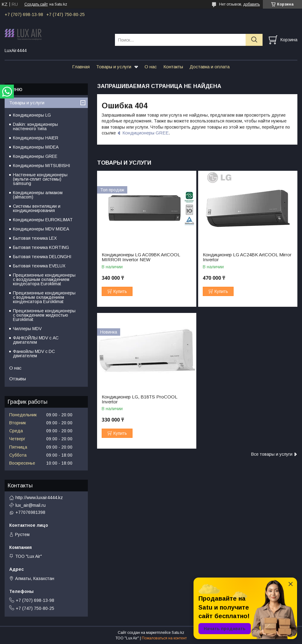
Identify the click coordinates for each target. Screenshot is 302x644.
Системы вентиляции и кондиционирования (37, 208)
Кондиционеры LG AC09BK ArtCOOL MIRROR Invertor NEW (141, 257)
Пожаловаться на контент (164, 638)
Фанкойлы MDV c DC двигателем (34, 354)
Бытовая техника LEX (35, 238)
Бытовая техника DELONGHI (42, 257)
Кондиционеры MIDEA (36, 147)
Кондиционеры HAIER (36, 138)
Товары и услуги (114, 67)
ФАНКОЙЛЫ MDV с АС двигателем (36, 340)
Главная (81, 67)
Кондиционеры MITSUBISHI (41, 166)
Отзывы (18, 379)
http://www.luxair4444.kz (39, 498)
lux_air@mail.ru (31, 505)
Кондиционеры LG (32, 115)
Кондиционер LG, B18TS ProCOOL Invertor (139, 399)
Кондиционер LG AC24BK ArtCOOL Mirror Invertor (247, 257)
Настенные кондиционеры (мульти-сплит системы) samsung (40, 179)
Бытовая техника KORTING (41, 247)
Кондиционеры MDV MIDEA (41, 229)
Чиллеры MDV (27, 329)
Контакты (173, 67)
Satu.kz (178, 633)
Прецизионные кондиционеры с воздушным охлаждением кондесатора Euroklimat (44, 279)
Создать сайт (36, 4)
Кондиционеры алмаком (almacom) (38, 195)
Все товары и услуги (272, 454)
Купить (120, 291)
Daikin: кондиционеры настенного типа (35, 126)
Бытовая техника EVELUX (39, 266)
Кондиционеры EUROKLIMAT (43, 220)
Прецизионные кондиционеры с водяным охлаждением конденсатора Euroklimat (44, 297)
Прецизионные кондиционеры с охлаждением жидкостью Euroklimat (44, 315)
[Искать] (254, 40)
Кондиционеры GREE (145, 133)
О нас (151, 67)
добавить (251, 4)
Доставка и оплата (210, 67)
